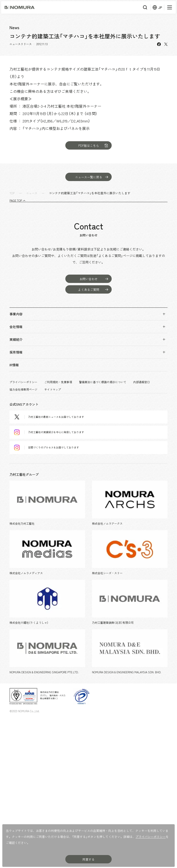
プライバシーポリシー (23, 382)
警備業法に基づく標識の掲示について (103, 382)
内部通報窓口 (142, 382)
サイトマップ (53, 389)
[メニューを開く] (169, 7)
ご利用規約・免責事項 (58, 382)
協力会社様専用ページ (23, 389)
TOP (12, 193)
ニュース (32, 193)
